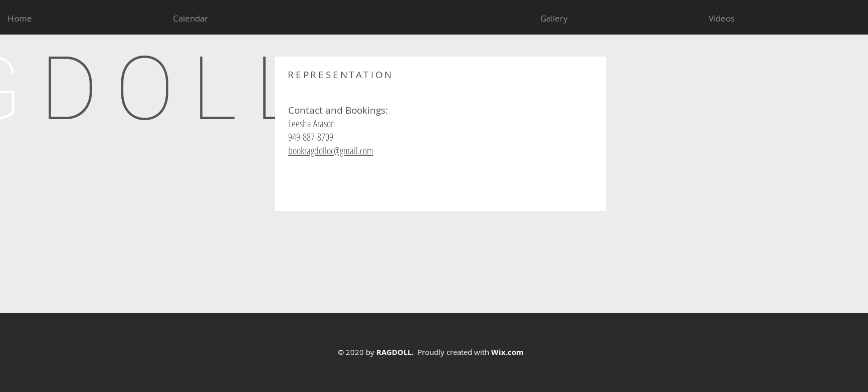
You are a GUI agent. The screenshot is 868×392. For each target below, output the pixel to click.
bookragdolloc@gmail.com (331, 150)
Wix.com (507, 352)
